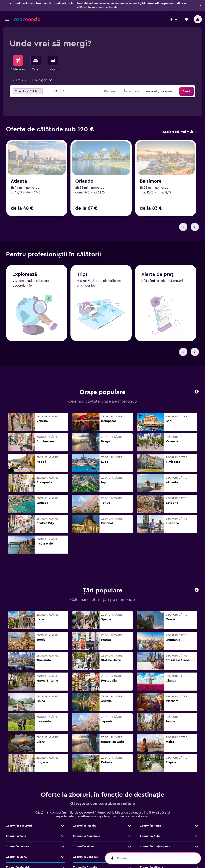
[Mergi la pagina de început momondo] (27, 19)
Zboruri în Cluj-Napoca (155, 832)
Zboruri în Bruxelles (86, 853)
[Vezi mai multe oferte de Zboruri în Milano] (130, 832)
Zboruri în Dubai (151, 821)
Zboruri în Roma (151, 811)
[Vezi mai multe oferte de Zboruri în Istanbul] (130, 811)
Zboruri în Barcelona (87, 821)
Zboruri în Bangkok (86, 842)
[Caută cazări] (36, 60)
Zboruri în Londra (17, 832)
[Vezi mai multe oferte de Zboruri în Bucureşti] (63, 811)
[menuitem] (18, 63)
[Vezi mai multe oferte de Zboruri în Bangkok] (130, 842)
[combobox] (18, 80)
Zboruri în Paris (16, 821)
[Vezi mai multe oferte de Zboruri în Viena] (63, 842)
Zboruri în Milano (84, 832)
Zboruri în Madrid (17, 853)
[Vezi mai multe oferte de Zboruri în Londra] (63, 832)
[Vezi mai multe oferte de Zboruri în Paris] (63, 821)
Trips (82, 260)
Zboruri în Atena (151, 842)
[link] (180, 132)
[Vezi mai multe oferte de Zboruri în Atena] (197, 842)
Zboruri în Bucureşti (19, 811)
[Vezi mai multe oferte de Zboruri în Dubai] (197, 821)
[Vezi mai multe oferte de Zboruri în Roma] (197, 811)
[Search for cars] (53, 60)
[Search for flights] (18, 60)
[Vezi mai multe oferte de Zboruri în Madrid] (63, 853)
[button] (201, 6)
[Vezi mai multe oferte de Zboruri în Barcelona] (130, 821)
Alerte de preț (157, 260)
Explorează (25, 260)
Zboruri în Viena (16, 842)
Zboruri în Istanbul (85, 811)
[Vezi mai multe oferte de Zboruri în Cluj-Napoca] (197, 832)
